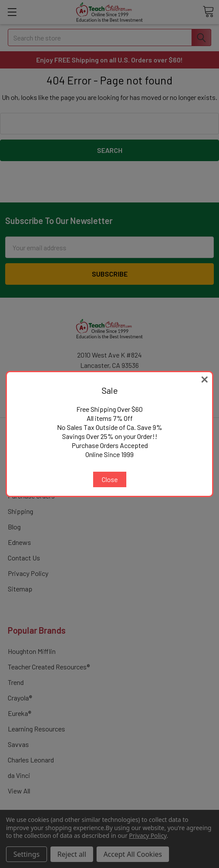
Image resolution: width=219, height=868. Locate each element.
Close (110, 479)
